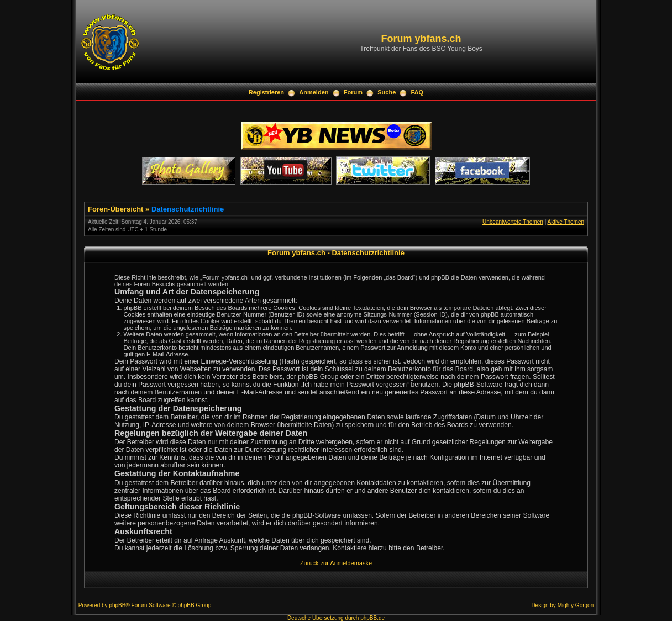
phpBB (117, 605)
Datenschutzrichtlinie (188, 209)
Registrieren (266, 92)
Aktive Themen (566, 222)
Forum (353, 92)
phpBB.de (372, 618)
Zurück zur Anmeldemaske (336, 563)
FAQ (418, 92)
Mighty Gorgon (576, 605)
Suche (387, 92)
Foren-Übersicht (116, 209)
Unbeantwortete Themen (513, 222)
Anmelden (314, 92)
